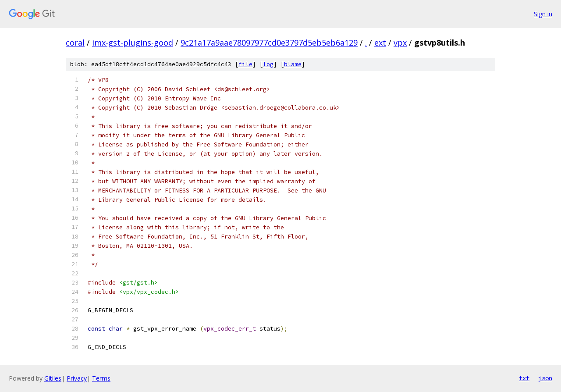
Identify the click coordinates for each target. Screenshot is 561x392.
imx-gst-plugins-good (133, 43)
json (545, 378)
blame (293, 64)
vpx (400, 43)
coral (75, 43)
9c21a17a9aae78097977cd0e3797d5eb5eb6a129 (269, 43)
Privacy (77, 378)
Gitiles (53, 378)
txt (524, 378)
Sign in (543, 14)
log (268, 64)
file (245, 64)
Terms (101, 378)
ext (380, 43)
